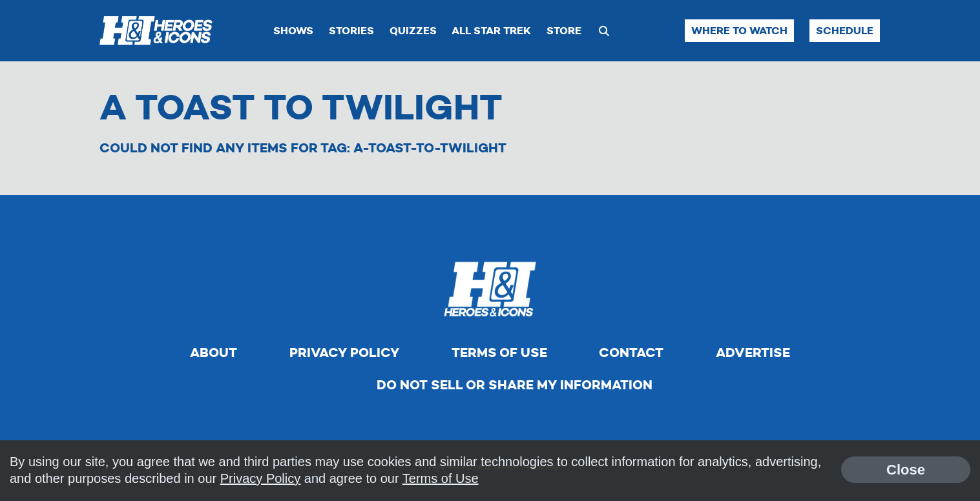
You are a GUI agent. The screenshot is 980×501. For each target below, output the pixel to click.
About (214, 353)
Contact (631, 353)
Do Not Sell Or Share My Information (515, 385)
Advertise (753, 353)
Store (564, 31)
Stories (351, 31)
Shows (293, 31)
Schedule (845, 31)
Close (906, 470)
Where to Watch (739, 31)
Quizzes (413, 31)
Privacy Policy (344, 353)
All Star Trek (491, 31)
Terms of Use (499, 353)
